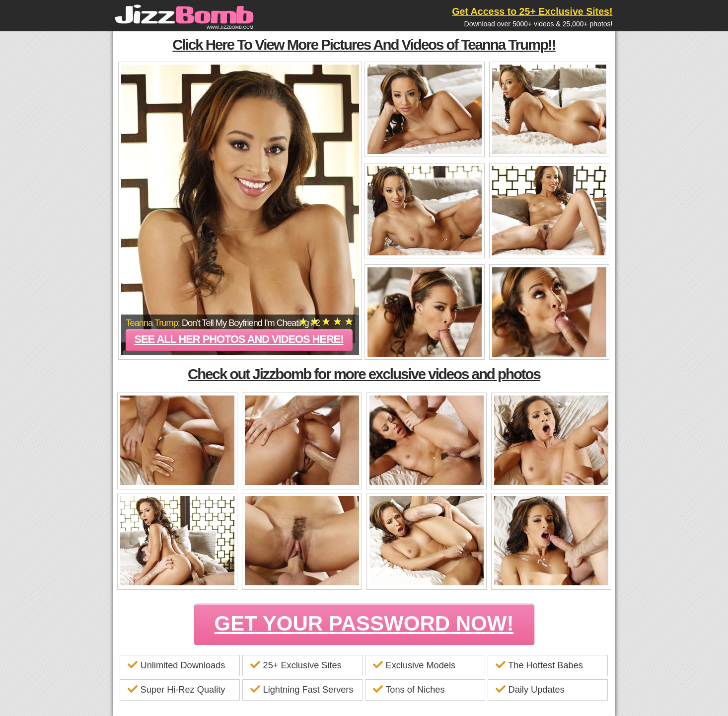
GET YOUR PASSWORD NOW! (364, 623)
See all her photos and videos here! (239, 339)
